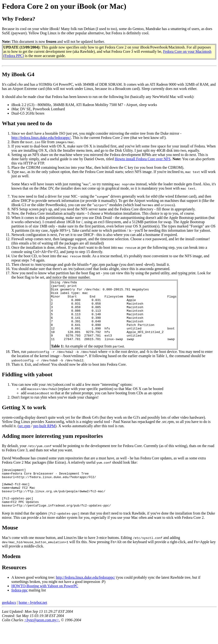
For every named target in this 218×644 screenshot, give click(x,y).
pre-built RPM (44, 438)
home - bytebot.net (33, 622)
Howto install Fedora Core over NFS (143, 159)
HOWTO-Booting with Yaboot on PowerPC (45, 606)
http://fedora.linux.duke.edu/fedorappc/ (41, 138)
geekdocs (9, 622)
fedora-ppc (20, 610)
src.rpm (25, 438)
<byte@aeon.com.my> (42, 640)
